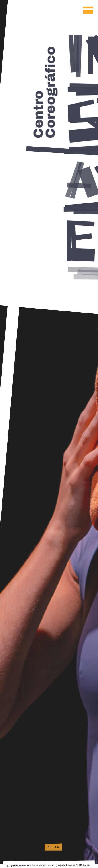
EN (57, 847)
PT (49, 847)
